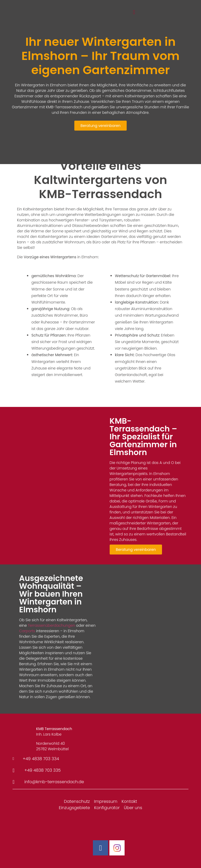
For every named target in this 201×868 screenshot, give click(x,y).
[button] (134, 12)
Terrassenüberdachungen (51, 625)
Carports (27, 631)
